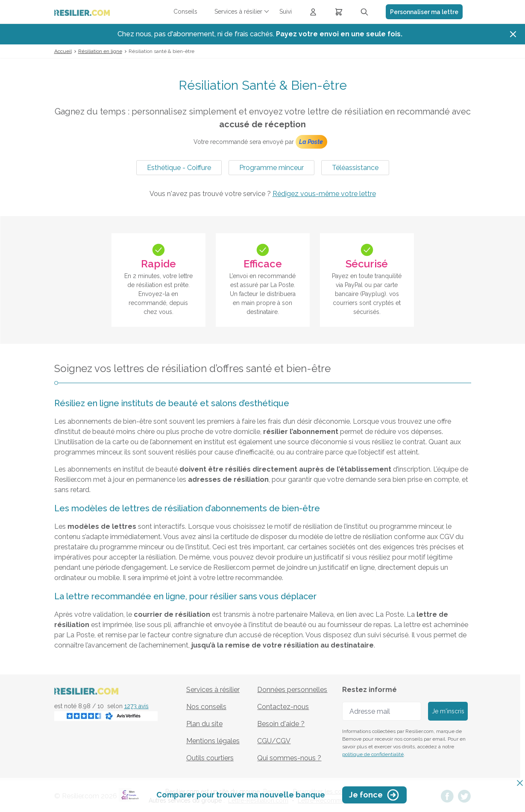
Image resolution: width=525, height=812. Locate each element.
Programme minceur (271, 168)
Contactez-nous (283, 707)
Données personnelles (292, 690)
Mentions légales (213, 741)
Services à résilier (213, 690)
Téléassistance (355, 168)
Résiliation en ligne (100, 51)
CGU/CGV (274, 741)
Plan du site (204, 724)
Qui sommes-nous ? (289, 758)
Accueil (63, 51)
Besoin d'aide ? (281, 724)
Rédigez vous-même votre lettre (324, 194)
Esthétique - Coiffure (179, 168)
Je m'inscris (448, 711)
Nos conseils (206, 707)
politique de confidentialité (373, 754)
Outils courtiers (210, 758)
